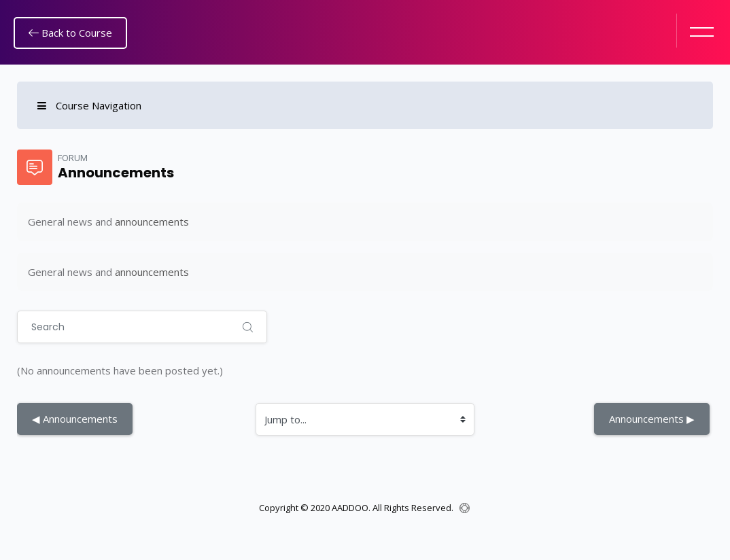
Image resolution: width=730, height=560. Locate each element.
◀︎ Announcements (75, 419)
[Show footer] (464, 508)
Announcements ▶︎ (652, 419)
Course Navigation (89, 105)
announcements (152, 222)
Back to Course (70, 33)
